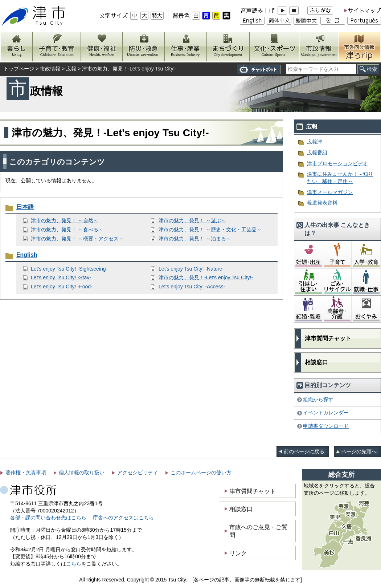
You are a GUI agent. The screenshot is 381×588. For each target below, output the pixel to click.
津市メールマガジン (330, 192)
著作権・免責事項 (26, 473)
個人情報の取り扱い (82, 473)
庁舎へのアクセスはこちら (123, 518)
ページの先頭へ (359, 451)
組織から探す (318, 400)
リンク (238, 553)
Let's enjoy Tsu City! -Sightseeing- (69, 269)
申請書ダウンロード (326, 426)
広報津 (315, 142)
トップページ (19, 69)
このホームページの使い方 (201, 473)
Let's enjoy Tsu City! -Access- (192, 287)
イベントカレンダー (326, 413)
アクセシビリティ (138, 473)
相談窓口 (316, 362)
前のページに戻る (304, 451)
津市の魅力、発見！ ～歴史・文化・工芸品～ (210, 230)
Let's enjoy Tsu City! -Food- (62, 287)
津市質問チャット (328, 338)
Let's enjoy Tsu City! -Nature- (191, 269)
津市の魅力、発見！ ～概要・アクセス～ (77, 239)
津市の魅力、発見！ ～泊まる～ (195, 239)
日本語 (25, 207)
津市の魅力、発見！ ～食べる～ (67, 230)
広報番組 (317, 153)
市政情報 (50, 69)
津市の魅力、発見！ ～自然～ (65, 220)
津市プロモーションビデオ (337, 163)
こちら (74, 564)
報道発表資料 (322, 203)
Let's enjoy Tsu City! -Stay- (61, 277)
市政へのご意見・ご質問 (258, 531)
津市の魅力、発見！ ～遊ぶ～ (192, 220)
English (27, 255)
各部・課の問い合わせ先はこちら (48, 518)
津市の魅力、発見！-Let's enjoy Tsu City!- (206, 277)
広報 (71, 69)
